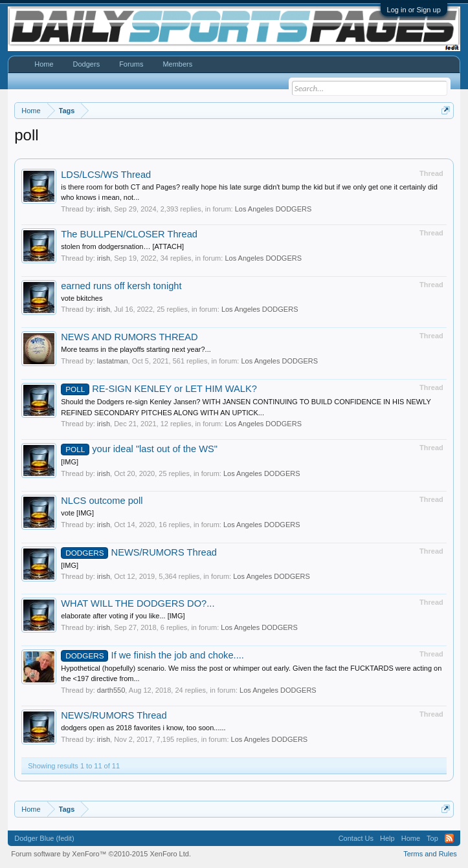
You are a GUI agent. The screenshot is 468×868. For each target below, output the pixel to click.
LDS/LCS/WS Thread (106, 175)
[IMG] (70, 462)
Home (44, 64)
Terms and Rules (430, 854)
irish (104, 209)
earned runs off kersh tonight (121, 286)
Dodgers (87, 64)
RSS (449, 838)
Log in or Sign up (414, 10)
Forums (131, 64)
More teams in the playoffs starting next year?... (136, 349)
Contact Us (356, 838)
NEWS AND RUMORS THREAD (129, 337)
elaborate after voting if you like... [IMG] (123, 616)
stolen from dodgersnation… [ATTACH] (122, 246)
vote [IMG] (77, 513)
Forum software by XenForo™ (101, 854)
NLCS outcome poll (102, 501)
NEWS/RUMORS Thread (139, 552)
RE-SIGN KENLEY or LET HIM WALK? (159, 389)
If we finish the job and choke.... (152, 655)
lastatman (113, 361)
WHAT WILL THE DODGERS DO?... (138, 603)
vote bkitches (82, 298)
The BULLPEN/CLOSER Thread (129, 234)
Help (387, 838)
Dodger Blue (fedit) (44, 838)
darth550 (111, 690)
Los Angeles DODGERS (273, 209)
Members (177, 64)
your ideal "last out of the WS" (139, 449)
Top (432, 838)
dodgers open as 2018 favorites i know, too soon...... (143, 728)
